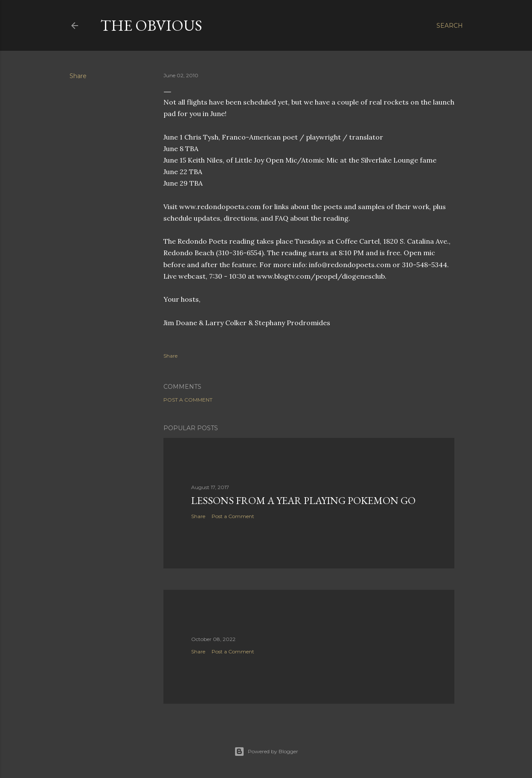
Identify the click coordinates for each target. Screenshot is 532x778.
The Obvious (151, 25)
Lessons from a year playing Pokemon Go (303, 500)
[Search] (450, 26)
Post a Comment (188, 400)
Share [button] (78, 76)
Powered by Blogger (266, 752)
